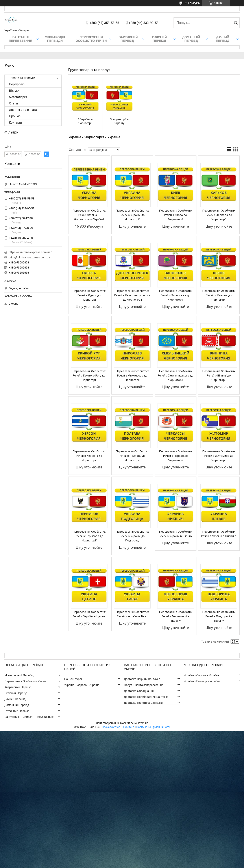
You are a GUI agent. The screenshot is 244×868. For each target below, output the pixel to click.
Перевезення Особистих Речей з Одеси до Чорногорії (89, 295)
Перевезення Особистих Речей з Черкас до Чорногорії (176, 456)
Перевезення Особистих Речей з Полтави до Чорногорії (132, 456)
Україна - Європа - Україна (82, 685)
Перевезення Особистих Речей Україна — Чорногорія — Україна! (89, 215)
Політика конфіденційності (153, 727)
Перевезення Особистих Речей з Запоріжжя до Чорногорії (176, 295)
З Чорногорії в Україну (119, 121)
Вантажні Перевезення (20, 39)
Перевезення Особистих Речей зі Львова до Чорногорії (219, 295)
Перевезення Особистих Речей (91, 39)
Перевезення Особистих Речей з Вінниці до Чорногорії (219, 376)
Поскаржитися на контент (118, 727)
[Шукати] (236, 23)
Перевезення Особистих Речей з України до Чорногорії (132, 215)
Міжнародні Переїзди (55, 39)
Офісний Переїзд (16, 693)
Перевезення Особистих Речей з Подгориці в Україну (219, 616)
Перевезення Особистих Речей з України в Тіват (132, 614)
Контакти (15, 122)
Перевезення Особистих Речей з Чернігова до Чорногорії (89, 536)
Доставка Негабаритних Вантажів (146, 697)
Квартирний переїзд (127, 39)
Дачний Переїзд (223, 39)
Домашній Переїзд (191, 39)
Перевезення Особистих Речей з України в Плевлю (219, 534)
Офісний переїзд (159, 39)
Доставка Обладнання (139, 691)
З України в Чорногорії (85, 121)
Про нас (15, 116)
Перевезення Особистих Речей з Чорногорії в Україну (176, 616)
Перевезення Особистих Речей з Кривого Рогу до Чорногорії (89, 376)
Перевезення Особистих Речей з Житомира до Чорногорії (219, 456)
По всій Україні (74, 679)
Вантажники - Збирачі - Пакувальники (29, 717)
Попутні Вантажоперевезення (144, 685)
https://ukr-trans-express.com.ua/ (30, 252)
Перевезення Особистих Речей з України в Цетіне (89, 614)
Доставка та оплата (23, 110)
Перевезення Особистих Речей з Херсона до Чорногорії (89, 456)
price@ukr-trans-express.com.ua (29, 257)
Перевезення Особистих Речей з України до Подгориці (132, 536)
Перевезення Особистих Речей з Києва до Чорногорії (176, 215)
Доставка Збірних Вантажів (142, 679)
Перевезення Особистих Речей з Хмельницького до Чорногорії (176, 376)
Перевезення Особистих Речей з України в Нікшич (176, 534)
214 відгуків (192, 3)
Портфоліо (17, 84)
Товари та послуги (22, 78)
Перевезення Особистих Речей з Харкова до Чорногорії (219, 215)
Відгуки (14, 91)
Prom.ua (143, 723)
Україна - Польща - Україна (202, 681)
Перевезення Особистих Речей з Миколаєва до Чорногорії (132, 376)
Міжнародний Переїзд (19, 675)
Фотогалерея (18, 97)
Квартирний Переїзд (18, 687)
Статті (13, 103)
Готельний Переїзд (17, 711)
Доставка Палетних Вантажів (143, 703)
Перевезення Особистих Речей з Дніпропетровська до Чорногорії (132, 295)
